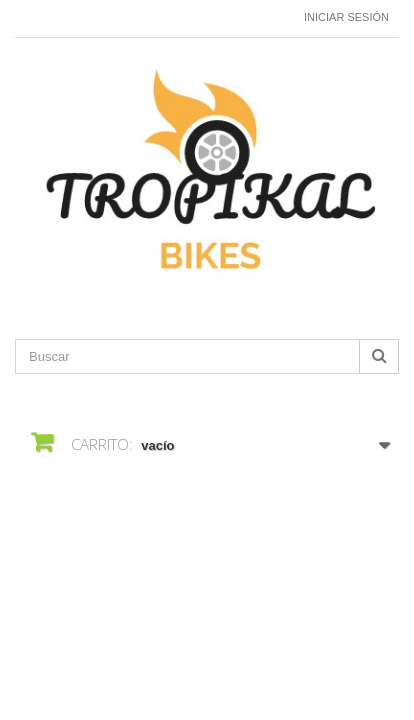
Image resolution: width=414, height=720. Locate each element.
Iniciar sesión (346, 17)
